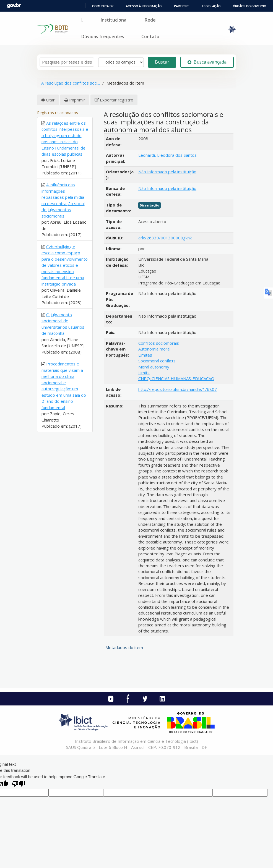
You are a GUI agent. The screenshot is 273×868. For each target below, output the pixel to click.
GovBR (14, 6)
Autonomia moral (154, 349)
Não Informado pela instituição (167, 172)
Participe (182, 6)
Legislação (211, 6)
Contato (150, 36)
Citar (50, 100)
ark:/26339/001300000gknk (165, 238)
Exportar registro (117, 100)
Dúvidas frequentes (103, 36)
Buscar (162, 62)
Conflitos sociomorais (159, 343)
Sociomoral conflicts (157, 361)
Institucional (114, 20)
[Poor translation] (19, 784)
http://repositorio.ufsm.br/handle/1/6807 (178, 389)
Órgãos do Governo (249, 6)
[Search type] (121, 62)
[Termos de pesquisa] (67, 62)
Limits (144, 373)
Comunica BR (103, 6)
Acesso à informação (144, 6)
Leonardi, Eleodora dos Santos (167, 155)
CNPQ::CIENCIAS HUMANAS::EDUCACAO (176, 378)
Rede (150, 20)
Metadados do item (124, 647)
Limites (145, 355)
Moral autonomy (154, 367)
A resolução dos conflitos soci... (71, 83)
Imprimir (77, 100)
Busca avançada (207, 62)
